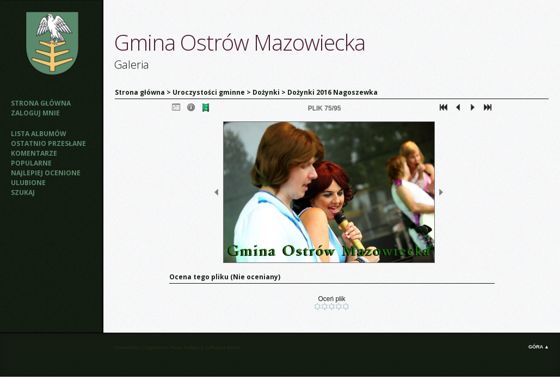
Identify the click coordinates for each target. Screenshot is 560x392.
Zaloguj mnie (35, 113)
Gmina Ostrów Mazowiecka (240, 42)
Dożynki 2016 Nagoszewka (333, 92)
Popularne (31, 163)
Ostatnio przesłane (48, 143)
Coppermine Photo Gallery (170, 348)
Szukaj (23, 192)
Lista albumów (39, 134)
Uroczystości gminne (209, 92)
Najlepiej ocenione (46, 173)
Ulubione (28, 183)
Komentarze (34, 153)
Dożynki (266, 92)
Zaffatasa (215, 348)
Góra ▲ (539, 347)
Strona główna (41, 103)
